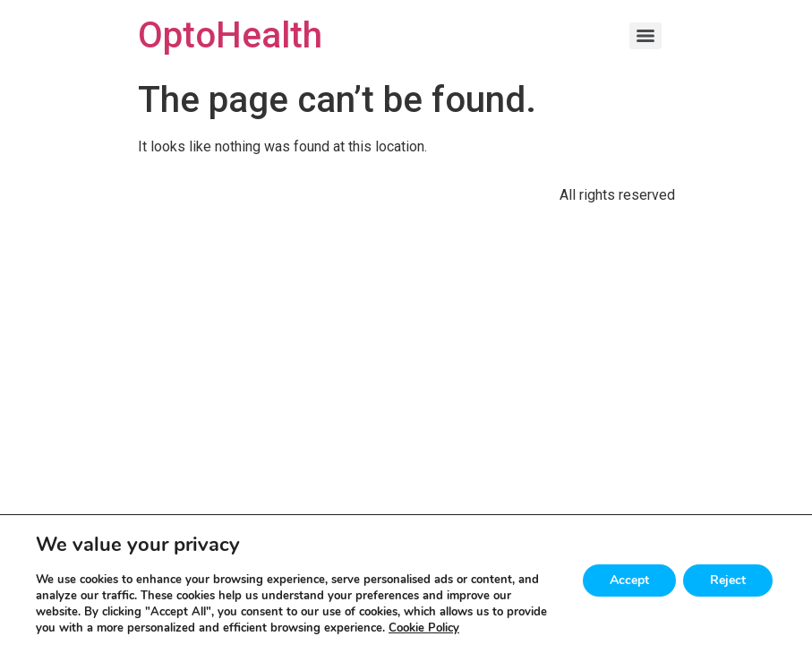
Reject (728, 580)
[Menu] (645, 36)
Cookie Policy (424, 628)
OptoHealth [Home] (230, 35)
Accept (629, 580)
